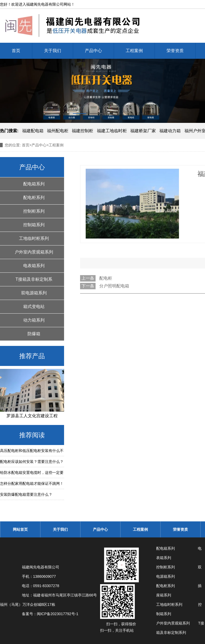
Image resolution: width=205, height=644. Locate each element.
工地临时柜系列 (34, 238)
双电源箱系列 (34, 293)
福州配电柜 (58, 131)
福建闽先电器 (37, 4)
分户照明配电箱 (114, 286)
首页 (16, 51)
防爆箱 (34, 334)
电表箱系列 (34, 266)
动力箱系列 (34, 320)
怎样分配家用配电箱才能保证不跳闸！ (32, 483)
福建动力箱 (170, 131)
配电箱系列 (34, 184)
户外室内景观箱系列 (34, 252)
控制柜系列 (34, 211)
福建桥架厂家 (143, 131)
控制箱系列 (34, 225)
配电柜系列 (34, 198)
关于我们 (53, 51)
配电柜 (106, 278)
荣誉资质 (175, 51)
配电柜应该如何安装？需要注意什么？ (32, 462)
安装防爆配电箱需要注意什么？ (26, 494)
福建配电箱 (33, 131)
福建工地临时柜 (112, 131)
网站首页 (20, 529)
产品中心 (93, 51)
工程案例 (134, 51)
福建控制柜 (82, 131)
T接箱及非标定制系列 (34, 282)
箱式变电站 (34, 307)
